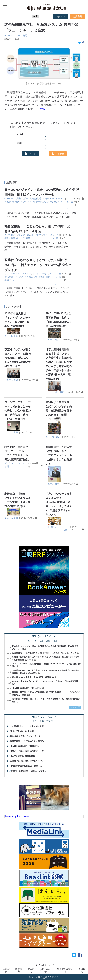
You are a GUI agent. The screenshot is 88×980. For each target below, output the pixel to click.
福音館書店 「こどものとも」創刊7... (27, 741)
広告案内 (31, 970)
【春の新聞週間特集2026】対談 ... (26, 766)
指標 (42, 198)
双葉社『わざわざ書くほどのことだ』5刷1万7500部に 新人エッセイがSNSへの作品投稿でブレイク (38, 265)
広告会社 (34, 198)
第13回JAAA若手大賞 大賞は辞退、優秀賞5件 (33, 677)
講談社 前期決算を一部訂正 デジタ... (29, 771)
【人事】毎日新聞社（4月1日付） (27, 688)
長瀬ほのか (10, 280)
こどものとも (11, 235)
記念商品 (26, 238)
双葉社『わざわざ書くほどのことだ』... (28, 761)
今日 (35, 721)
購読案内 (19, 970)
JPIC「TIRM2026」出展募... (23, 731)
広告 (26, 198)
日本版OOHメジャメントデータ (27, 202)
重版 (48, 277)
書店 (45, 235)
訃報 (55, 641)
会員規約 (82, 970)
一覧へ (74, 707)
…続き (67, 217)
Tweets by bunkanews (17, 816)
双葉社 (42, 277)
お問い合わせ (46, 970)
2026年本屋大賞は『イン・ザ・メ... (26, 736)
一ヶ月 (50, 721)
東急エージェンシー (53, 202)
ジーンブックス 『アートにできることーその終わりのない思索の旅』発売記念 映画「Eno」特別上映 (18, 411)
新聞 (25, 35)
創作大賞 (33, 277)
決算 (48, 641)
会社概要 (6, 970)
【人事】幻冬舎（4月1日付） (23, 756)
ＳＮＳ (35, 274)
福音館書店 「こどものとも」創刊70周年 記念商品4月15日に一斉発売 (44, 653)
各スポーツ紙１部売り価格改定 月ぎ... (28, 751)
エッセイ (44, 274)
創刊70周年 (37, 235)
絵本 (18, 238)
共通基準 (19, 198)
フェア (22, 235)
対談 (57, 392)
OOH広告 (9, 198)
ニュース (18, 35)
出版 (28, 235)
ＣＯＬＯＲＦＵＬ (13, 274)
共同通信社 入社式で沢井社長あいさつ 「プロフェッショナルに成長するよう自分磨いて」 (59, 455)
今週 (42, 721)
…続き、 (43, 109)
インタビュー (52, 527)
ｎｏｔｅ (27, 274)
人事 (41, 641)
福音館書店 (10, 238)
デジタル (9, 35)
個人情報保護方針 (65, 970)
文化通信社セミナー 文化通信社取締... (28, 726)
